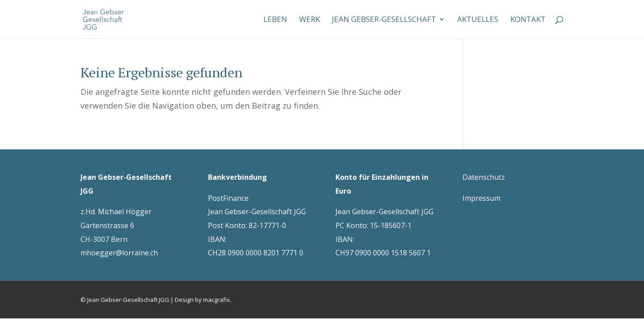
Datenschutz (484, 177)
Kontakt (528, 20)
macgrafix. (217, 300)
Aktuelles (478, 20)
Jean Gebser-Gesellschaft (384, 20)
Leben (275, 20)
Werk (309, 20)
